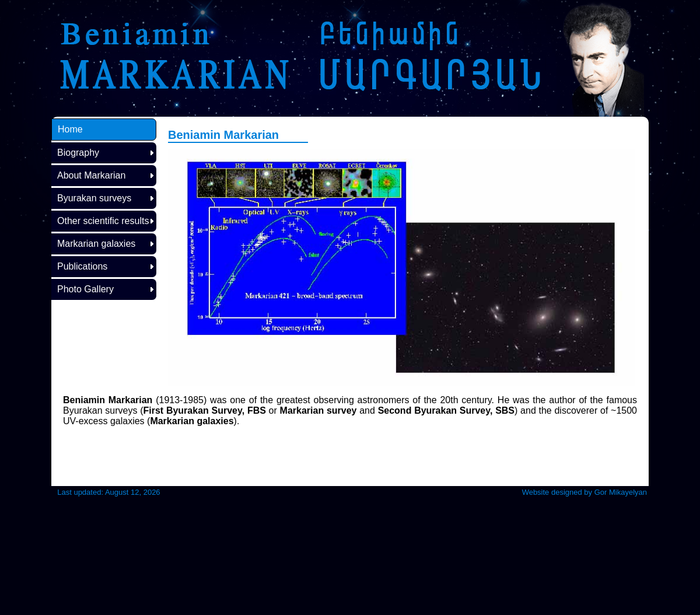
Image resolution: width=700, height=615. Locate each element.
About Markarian (91, 175)
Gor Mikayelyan (621, 492)
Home (70, 129)
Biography (78, 153)
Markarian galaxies (96, 244)
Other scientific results (103, 221)
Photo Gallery (85, 289)
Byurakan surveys (94, 198)
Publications (82, 266)
